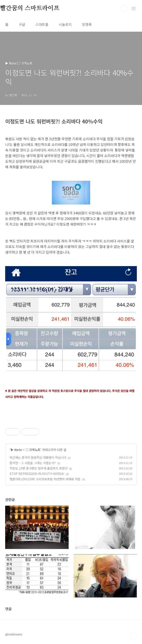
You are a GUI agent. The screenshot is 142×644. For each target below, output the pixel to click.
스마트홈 (42, 24)
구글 (22, 24)
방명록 (87, 24)
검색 (124, 9)
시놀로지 (65, 24)
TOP (133, 636)
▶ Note (16, 450)
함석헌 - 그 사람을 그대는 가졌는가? (33, 463)
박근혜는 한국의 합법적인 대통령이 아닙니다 (38, 457)
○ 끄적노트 (33, 450)
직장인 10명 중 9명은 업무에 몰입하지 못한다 (39, 468)
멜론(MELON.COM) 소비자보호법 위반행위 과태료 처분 (45, 479)
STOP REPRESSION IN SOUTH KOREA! (37, 474)
